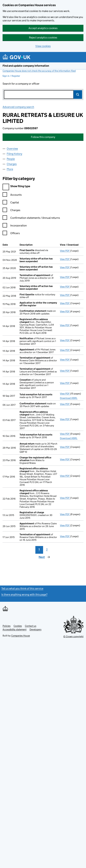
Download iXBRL (69, 398)
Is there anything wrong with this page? (24, 594)
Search (78, 95)
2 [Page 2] (47, 549)
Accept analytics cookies (43, 28)
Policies (7, 626)
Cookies (18, 626)
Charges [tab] (12, 164)
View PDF (65, 251)
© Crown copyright (73, 636)
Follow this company (43, 137)
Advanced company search (18, 107)
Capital (11, 203)
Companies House (21, 636)
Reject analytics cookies (43, 38)
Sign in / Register (11, 76)
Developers (35, 629)
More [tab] (10, 169)
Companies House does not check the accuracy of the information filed (39, 71)
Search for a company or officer (21, 84)
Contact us (31, 626)
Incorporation (15, 226)
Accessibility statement (15, 629)
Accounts (12, 195)
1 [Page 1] (39, 549)
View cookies (43, 46)
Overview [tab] (12, 149)
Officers (11, 234)
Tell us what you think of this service (22, 588)
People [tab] (11, 159)
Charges (11, 211)
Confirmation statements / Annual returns (31, 218)
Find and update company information (26, 66)
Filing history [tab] (14, 154)
